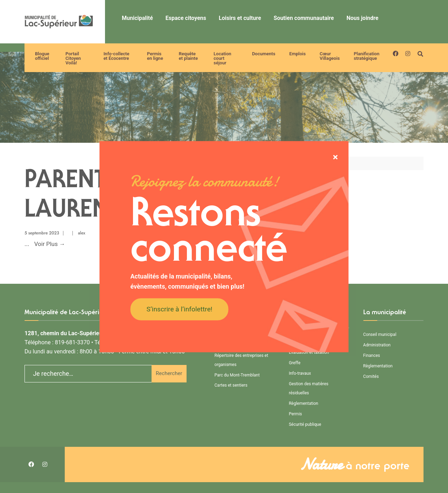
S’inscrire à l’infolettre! (180, 309)
